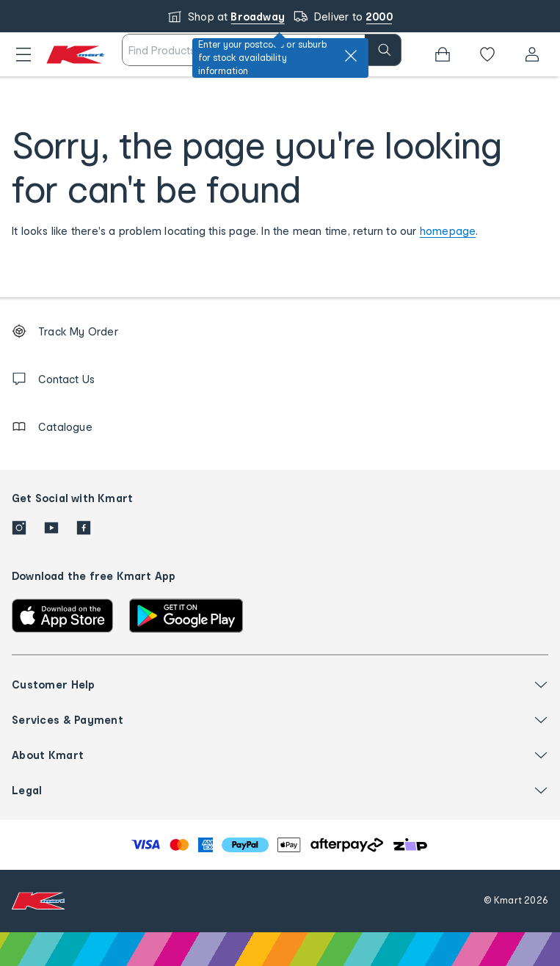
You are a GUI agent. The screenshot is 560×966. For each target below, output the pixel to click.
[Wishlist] (487, 54)
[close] (351, 56)
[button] (23, 54)
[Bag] (443, 54)
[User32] (532, 54)
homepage (448, 231)
